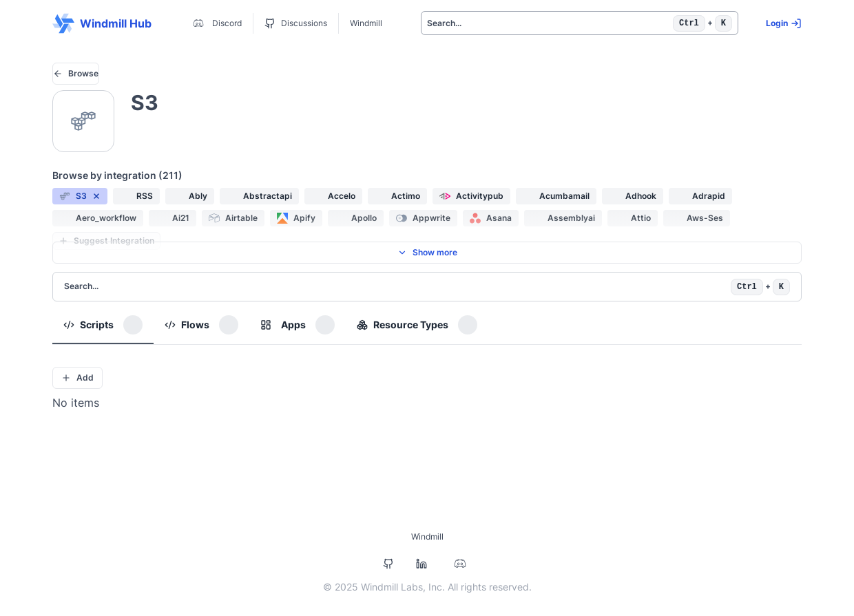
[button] (80, 196)
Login (784, 23)
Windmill (366, 23)
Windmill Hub (102, 23)
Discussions (296, 23)
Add (77, 378)
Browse (76, 73)
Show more (427, 252)
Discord (216, 23)
